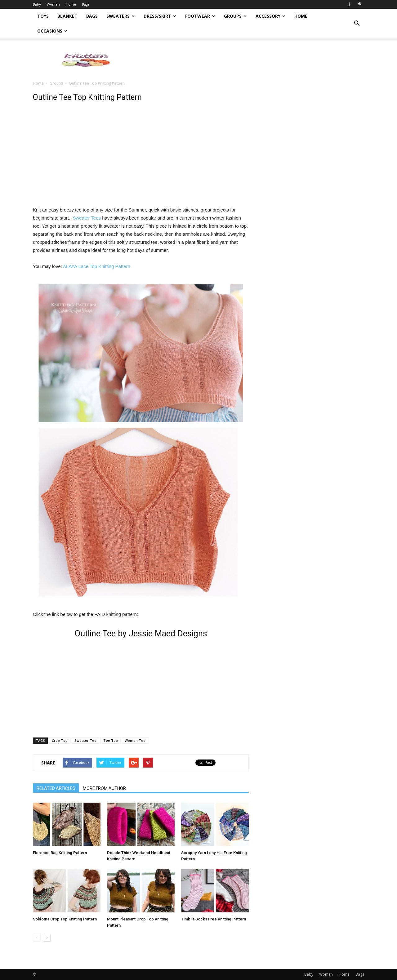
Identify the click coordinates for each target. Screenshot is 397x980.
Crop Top (60, 740)
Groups (235, 16)
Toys (43, 16)
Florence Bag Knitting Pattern (60, 853)
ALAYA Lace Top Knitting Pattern (97, 266)
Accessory (270, 16)
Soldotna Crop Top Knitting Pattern (65, 919)
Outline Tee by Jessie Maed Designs (141, 634)
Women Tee (135, 740)
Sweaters (120, 16)
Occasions (52, 31)
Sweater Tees (87, 218)
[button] (357, 24)
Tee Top (111, 740)
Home (71, 4)
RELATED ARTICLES (56, 788)
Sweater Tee (85, 740)
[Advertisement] (251, 60)
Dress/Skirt (160, 16)
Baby (37, 4)
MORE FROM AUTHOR (104, 788)
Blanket (67, 16)
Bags (86, 4)
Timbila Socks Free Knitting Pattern (214, 919)
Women (53, 4)
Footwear (200, 16)
